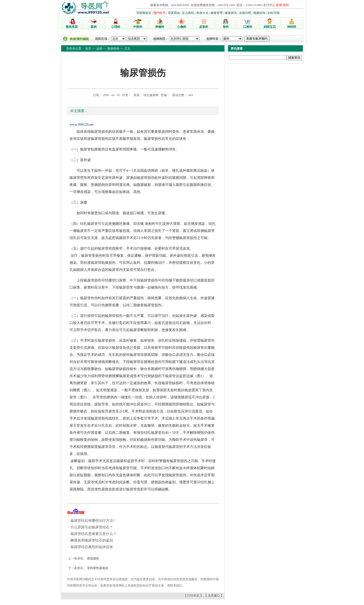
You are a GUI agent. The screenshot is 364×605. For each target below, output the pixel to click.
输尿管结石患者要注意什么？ (93, 534)
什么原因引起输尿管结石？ (92, 527)
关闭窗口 (214, 596)
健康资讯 (231, 13)
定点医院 (188, 13)
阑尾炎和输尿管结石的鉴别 (92, 540)
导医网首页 (144, 13)
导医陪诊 (174, 13)
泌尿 (99, 49)
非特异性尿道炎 (97, 568)
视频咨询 (259, 13)
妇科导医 (274, 13)
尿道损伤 (93, 558)
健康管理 (217, 13)
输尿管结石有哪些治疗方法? (92, 521)
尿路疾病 (113, 49)
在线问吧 (245, 13)
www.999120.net (82, 125)
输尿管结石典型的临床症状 (92, 547)
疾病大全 (202, 13)
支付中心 (269, 5)
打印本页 (193, 596)
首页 (88, 49)
